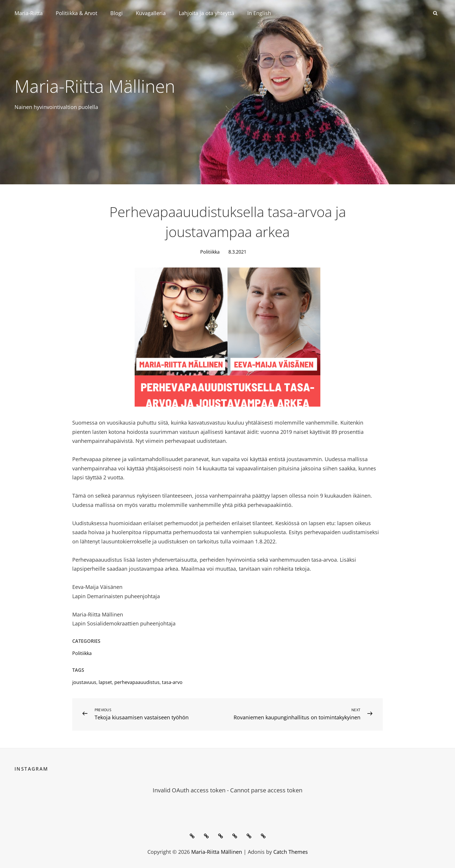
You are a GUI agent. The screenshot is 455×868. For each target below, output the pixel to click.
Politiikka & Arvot (76, 13)
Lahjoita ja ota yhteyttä (206, 13)
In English (259, 13)
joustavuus (84, 682)
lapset (105, 682)
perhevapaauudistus (137, 682)
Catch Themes (291, 851)
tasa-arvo (172, 682)
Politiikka (210, 252)
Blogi (117, 13)
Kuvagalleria (151, 13)
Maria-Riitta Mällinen (102, 85)
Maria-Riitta (29, 13)
